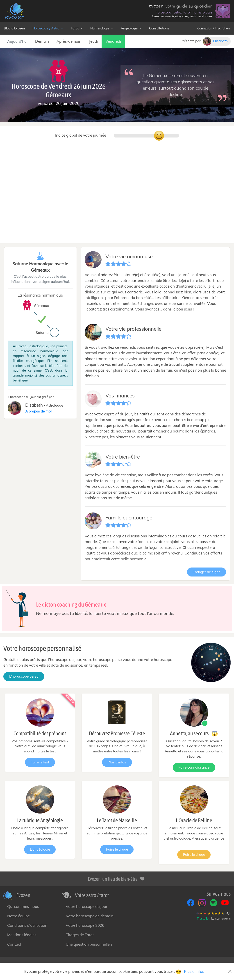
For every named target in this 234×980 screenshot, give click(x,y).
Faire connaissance (194, 767)
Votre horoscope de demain (90, 916)
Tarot (77, 28)
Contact (14, 944)
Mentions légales (22, 935)
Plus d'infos (117, 762)
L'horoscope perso (24, 676)
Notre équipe (18, 916)
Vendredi (113, 41)
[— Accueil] (15, 11)
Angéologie (131, 28)
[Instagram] (202, 903)
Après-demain (69, 41)
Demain (42, 41)
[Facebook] (191, 903)
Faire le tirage (117, 849)
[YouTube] (225, 903)
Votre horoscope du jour (87, 906)
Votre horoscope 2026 (85, 925)
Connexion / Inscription (214, 28)
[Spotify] (214, 903)
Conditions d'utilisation (27, 925)
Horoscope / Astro (48, 28)
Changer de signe (206, 572)
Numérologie (102, 28)
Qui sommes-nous (23, 906)
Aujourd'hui (17, 41)
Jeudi (93, 41)
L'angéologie (40, 849)
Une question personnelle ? (89, 944)
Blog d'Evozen (14, 28)
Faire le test (40, 762)
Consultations (159, 28)
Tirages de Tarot (80, 935)
